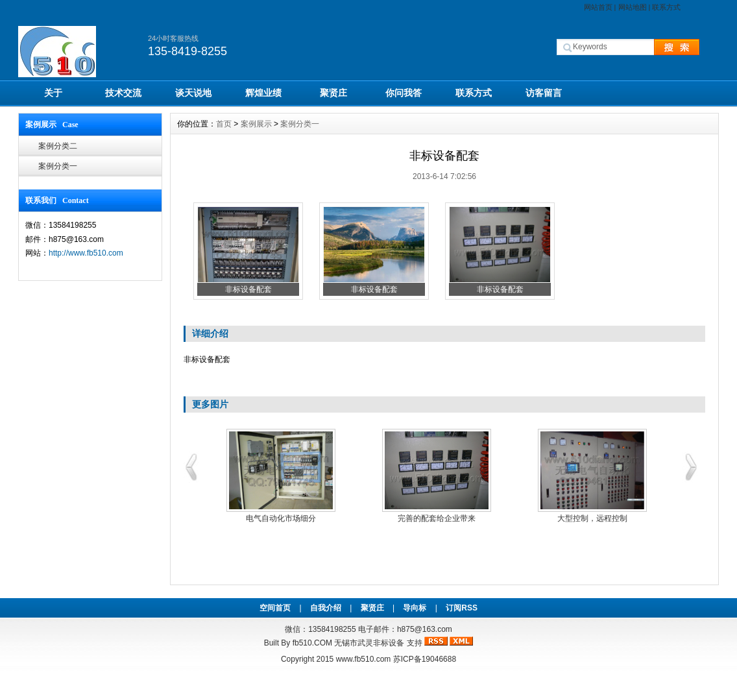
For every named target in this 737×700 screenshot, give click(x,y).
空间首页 (275, 608)
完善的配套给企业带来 (437, 518)
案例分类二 (58, 146)
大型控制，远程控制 (592, 518)
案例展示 (256, 124)
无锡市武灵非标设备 (369, 643)
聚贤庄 (333, 93)
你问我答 (404, 93)
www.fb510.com (364, 659)
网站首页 (598, 7)
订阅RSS (462, 608)
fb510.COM (312, 643)
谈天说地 (193, 93)
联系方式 (666, 7)
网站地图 (633, 7)
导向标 (415, 608)
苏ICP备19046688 (425, 659)
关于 (53, 93)
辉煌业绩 (263, 93)
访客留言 (544, 93)
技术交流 (123, 93)
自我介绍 (326, 608)
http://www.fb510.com (86, 253)
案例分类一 (58, 166)
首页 (224, 124)
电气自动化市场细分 (281, 518)
